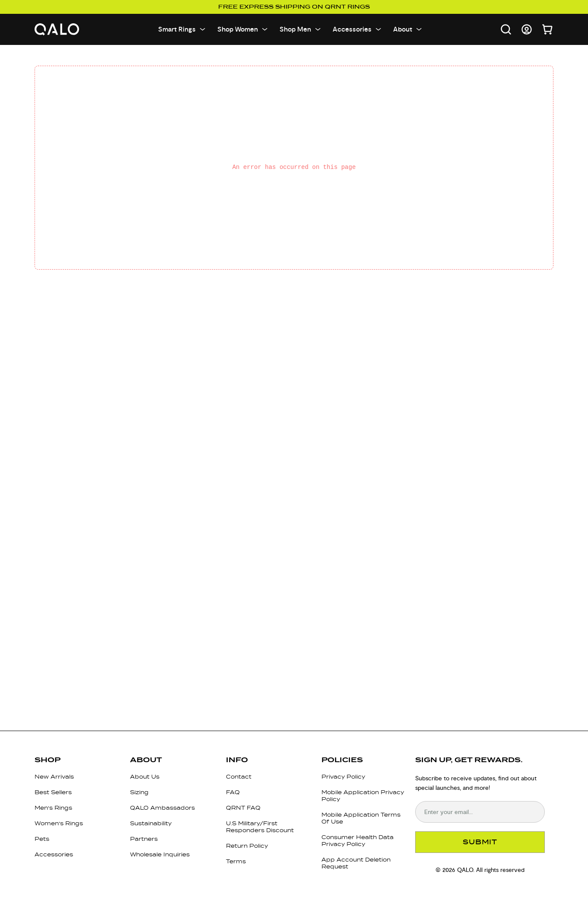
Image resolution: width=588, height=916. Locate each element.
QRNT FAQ (243, 808)
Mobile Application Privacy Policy (363, 796)
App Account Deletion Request (356, 863)
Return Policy (247, 846)
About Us (145, 777)
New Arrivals (54, 777)
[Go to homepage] (57, 30)
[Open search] (506, 29)
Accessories (54, 854)
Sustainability (151, 823)
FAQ (233, 792)
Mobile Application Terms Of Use (361, 818)
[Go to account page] (527, 29)
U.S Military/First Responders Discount (260, 827)
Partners (144, 839)
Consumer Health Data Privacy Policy (358, 841)
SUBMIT (480, 842)
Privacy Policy (343, 777)
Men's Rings (53, 808)
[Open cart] (547, 29)
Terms (236, 861)
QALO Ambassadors (162, 808)
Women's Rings (59, 823)
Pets (42, 839)
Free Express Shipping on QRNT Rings (294, 7)
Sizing (139, 792)
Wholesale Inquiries (160, 854)
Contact (239, 777)
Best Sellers (53, 792)
